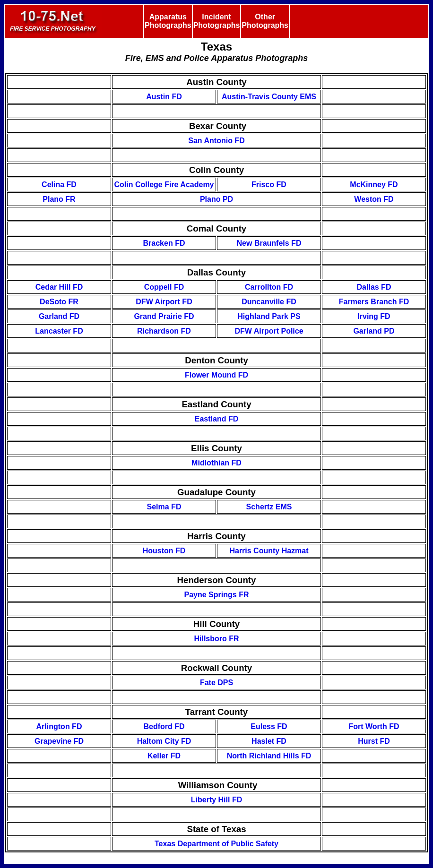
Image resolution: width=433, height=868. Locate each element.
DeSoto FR (59, 302)
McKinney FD (374, 185)
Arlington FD (59, 726)
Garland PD (374, 331)
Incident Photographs (217, 21)
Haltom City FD (164, 741)
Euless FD (269, 726)
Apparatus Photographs (168, 21)
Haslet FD (269, 741)
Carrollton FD (269, 287)
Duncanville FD (269, 302)
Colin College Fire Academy (164, 185)
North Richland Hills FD (269, 756)
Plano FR (59, 199)
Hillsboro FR (216, 639)
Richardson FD (164, 331)
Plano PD (216, 199)
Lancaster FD (59, 331)
